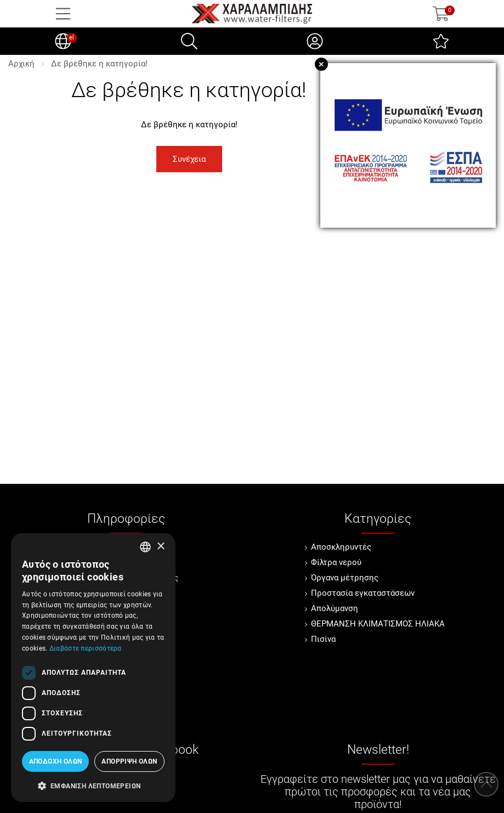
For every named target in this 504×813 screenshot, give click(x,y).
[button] (93, 785)
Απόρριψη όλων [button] (129, 761)
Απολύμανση (335, 608)
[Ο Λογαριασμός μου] (315, 41)
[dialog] (93, 668)
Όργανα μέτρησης (345, 578)
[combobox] (145, 547)
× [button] (160, 547)
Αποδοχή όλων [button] (56, 761)
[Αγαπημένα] (441, 41)
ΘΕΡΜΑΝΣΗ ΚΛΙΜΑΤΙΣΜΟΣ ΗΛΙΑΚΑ (378, 624)
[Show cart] (441, 14)
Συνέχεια (189, 159)
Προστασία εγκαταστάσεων (363, 593)
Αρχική (21, 64)
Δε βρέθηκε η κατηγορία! (99, 64)
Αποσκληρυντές (341, 547)
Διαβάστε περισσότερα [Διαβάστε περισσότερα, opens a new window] (86, 648)
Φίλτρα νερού (336, 562)
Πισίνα (323, 639)
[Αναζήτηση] (189, 41)
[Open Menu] (63, 14)
